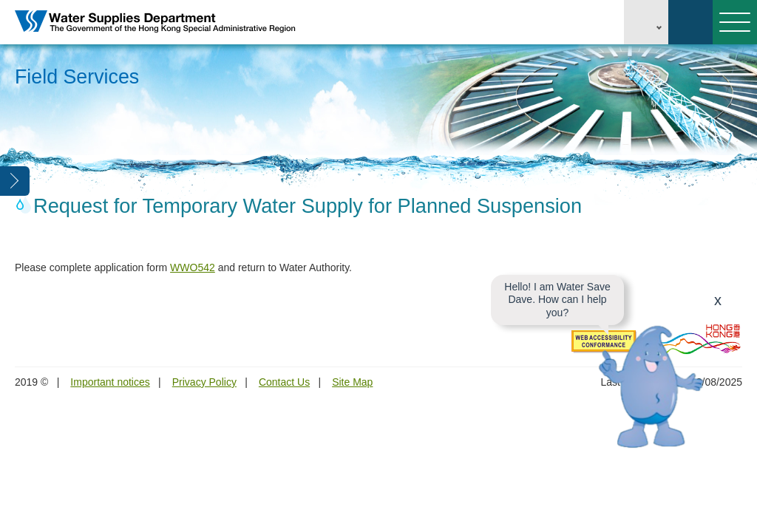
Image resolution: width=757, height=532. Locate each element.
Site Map (352, 382)
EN (646, 22)
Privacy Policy (204, 382)
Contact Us (284, 382)
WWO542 (193, 267)
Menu (731, 22)
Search (690, 22)
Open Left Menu (15, 181)
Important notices (110, 382)
